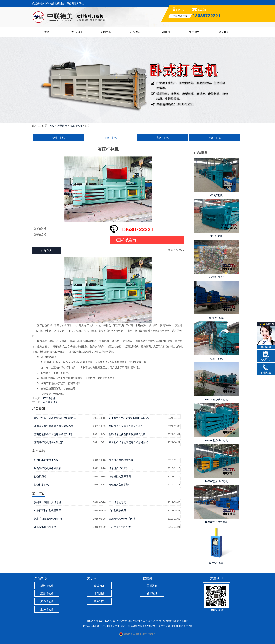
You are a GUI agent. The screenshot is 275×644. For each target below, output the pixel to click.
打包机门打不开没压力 (121, 468)
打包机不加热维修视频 (121, 460)
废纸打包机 (163, 138)
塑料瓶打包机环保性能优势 (49, 442)
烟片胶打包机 (216, 563)
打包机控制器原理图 (120, 476)
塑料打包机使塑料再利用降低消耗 (127, 434)
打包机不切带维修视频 (46, 460)
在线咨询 (129, 240)
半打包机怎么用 (117, 510)
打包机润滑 (40, 476)
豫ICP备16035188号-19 (180, 626)
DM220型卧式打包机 (216, 400)
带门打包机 (216, 236)
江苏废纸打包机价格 (45, 527)
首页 (47, 32)
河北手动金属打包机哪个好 (49, 519)
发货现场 (152, 593)
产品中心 (41, 578)
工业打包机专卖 (117, 502)
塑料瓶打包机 (216, 318)
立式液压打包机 (51, 402)
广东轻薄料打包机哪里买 (48, 510)
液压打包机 (76, 126)
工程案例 (165, 32)
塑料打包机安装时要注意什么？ (126, 426)
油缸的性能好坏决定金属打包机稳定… (55, 418)
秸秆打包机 (49, 398)
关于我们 (76, 32)
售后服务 (194, 32)
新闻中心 (106, 32)
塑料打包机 (58, 138)
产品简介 (47, 250)
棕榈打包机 (216, 195)
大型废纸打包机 (216, 277)
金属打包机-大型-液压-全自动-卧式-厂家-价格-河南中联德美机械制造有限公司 (149, 621)
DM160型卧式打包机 (216, 522)
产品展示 (135, 32)
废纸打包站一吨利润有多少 (123, 519)
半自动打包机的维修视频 (48, 468)
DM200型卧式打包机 (216, 440)
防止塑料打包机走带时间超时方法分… (130, 418)
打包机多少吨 (41, 485)
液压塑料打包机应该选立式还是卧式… (130, 442)
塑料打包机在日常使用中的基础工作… (55, 434)
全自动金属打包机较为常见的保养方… (55, 426)
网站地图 (181, 10)
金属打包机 (215, 138)
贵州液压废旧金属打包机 (48, 502)
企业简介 (99, 586)
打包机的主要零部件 (120, 485)
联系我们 (203, 10)
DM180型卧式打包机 (216, 481)
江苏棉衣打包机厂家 (120, 527)
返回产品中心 (176, 250)
